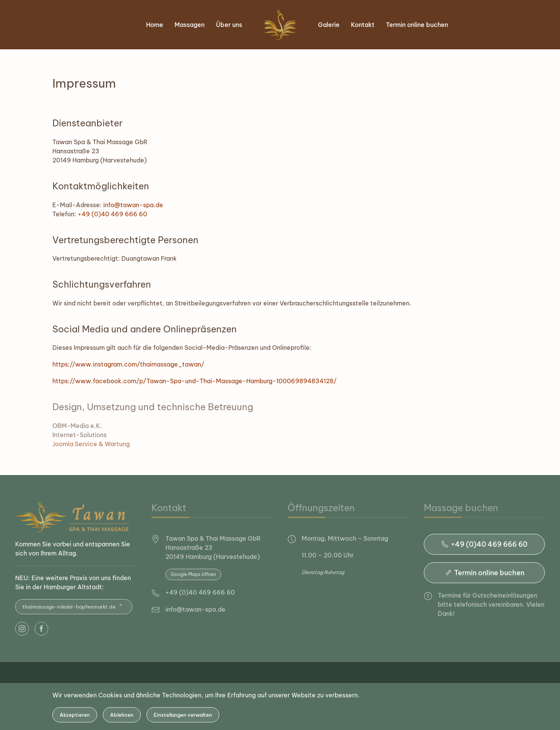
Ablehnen (122, 715)
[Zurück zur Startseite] (280, 25)
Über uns (229, 25)
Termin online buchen (417, 25)
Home (155, 25)
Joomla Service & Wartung (91, 444)
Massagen (190, 25)
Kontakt (363, 25)
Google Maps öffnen (193, 574)
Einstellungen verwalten (183, 715)
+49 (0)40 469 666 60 (112, 214)
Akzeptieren (75, 715)
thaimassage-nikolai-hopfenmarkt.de (74, 607)
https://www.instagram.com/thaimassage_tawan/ (128, 364)
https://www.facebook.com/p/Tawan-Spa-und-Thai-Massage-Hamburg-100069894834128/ (194, 381)
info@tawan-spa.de (133, 205)
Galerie (329, 25)
